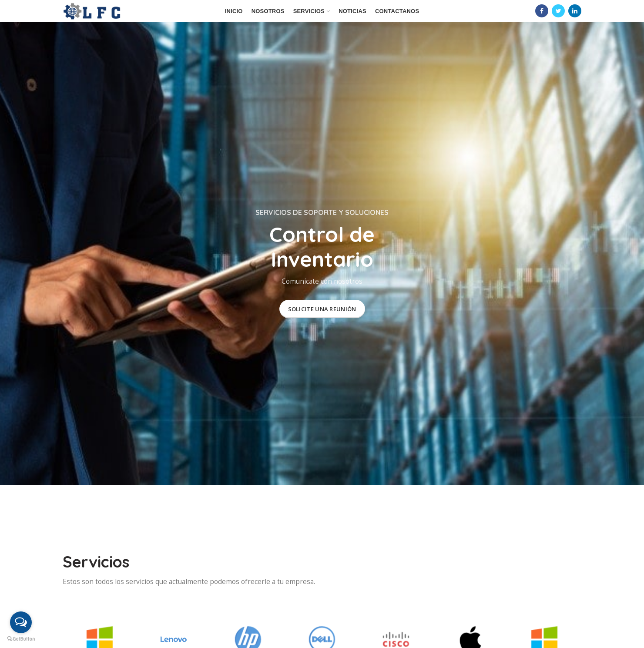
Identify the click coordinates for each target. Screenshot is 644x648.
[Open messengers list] (21, 622)
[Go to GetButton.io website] (21, 639)
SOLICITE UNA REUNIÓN (322, 309)
